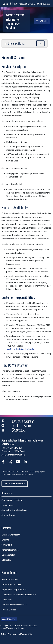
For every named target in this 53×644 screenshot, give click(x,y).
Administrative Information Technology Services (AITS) (22, 442)
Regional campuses (10, 550)
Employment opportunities (14, 589)
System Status (8, 515)
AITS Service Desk (15, 484)
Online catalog (8, 555)
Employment (7, 505)
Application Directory (12, 500)
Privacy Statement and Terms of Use (17, 634)
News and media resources (14, 605)
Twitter (11, 462)
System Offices (9, 610)
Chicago (5, 540)
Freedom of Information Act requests (19, 594)
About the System (10, 579)
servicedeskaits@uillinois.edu (20, 349)
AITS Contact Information (13, 455)
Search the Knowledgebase (14, 510)
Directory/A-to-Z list (11, 584)
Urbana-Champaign (11, 535)
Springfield (7, 545)
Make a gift (7, 600)
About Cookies (9, 619)
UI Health (6, 560)
